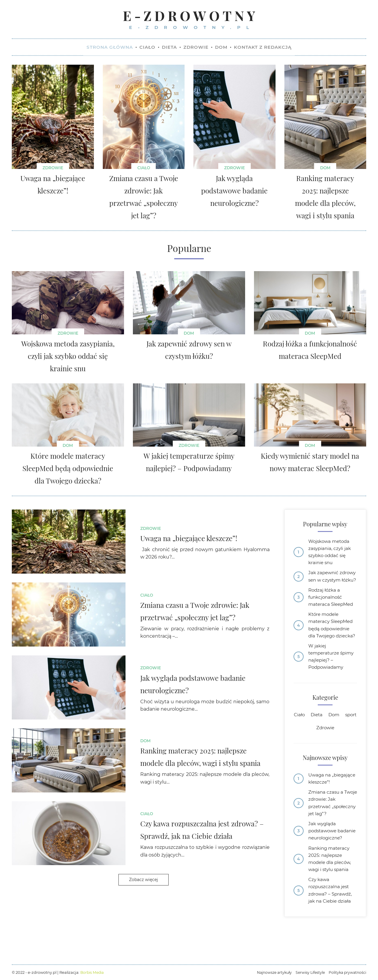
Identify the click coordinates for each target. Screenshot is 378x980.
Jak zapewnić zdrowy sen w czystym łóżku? (326, 583)
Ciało (144, 169)
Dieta (325, 738)
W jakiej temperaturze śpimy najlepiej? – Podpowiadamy (333, 679)
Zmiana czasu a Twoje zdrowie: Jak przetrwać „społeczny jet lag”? (331, 829)
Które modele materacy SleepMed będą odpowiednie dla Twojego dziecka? (332, 642)
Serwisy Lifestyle (308, 972)
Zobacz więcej (144, 881)
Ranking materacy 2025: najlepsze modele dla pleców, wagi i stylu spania (331, 895)
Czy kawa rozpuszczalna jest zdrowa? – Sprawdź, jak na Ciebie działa (331, 928)
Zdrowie (53, 169)
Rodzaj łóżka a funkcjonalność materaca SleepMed (332, 609)
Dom (325, 169)
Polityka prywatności (347, 972)
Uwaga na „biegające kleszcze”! (333, 803)
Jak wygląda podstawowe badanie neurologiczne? (326, 862)
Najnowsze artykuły (270, 972)
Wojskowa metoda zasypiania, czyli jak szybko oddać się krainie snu (330, 554)
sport (313, 752)
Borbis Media (93, 972)
